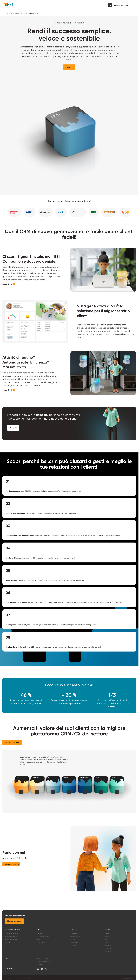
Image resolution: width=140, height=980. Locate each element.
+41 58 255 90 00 (42, 958)
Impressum (8, 978)
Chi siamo (74, 934)
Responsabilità (75, 937)
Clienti (107, 934)
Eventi (106, 942)
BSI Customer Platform (12, 940)
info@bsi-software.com (44, 961)
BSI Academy (109, 948)
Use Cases (8, 942)
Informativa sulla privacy (23, 978)
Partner (107, 937)
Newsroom (74, 942)
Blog (106, 940)
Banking (39, 934)
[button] (69, 67)
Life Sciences (41, 942)
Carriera (73, 940)
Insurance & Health (43, 937)
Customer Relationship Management (30, 13)
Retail (38, 940)
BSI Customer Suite (11, 937)
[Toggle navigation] (133, 5)
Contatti (73, 945)
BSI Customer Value (11, 934)
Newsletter (108, 945)
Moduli (9, 13)
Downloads (108, 951)
